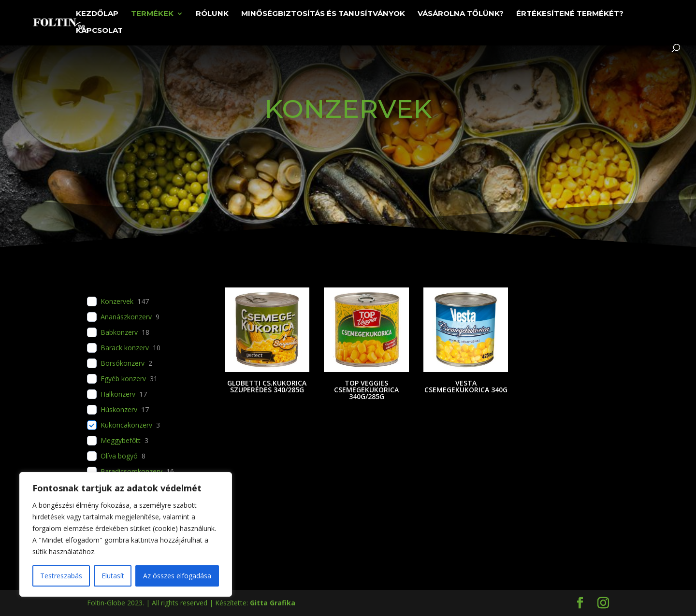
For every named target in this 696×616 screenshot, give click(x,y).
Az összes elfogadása (177, 576)
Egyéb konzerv (123, 379)
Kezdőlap (97, 14)
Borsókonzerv (123, 363)
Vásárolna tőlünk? (461, 14)
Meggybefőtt (121, 441)
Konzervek (117, 301)
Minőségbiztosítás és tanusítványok (323, 14)
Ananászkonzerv (126, 317)
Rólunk (212, 14)
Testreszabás (61, 576)
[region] (126, 534)
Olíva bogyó (119, 456)
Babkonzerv (119, 332)
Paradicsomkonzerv (131, 472)
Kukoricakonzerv (126, 425)
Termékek (152, 14)
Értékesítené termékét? (570, 14)
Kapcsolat (99, 31)
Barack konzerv (125, 348)
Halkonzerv (118, 394)
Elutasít (113, 576)
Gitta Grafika (273, 603)
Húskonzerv (119, 410)
